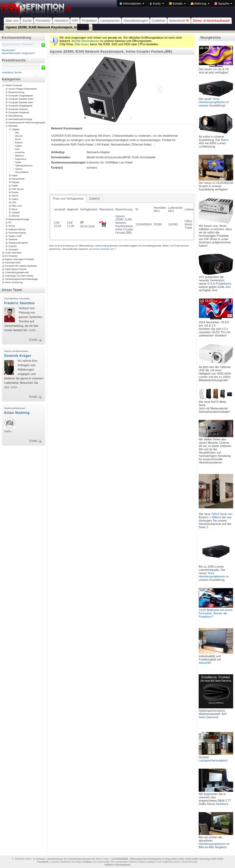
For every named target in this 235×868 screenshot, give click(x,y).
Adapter (16, 129)
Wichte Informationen (85, 41)
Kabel (15, 176)
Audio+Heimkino (13, 253)
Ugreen (19, 169)
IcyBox (18, 146)
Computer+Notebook (19, 113)
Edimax (19, 143)
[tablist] (122, 217)
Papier (15, 186)
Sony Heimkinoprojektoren (212, 101)
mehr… (34, 330)
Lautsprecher (110, 21)
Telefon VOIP (15, 236)
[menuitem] (132, 3)
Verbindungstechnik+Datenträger (22, 279)
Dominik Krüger (18, 356)
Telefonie (13, 239)
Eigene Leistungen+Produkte (20, 260)
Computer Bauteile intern (21, 102)
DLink (18, 139)
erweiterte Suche (12, 72)
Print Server (18, 189)
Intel (17, 149)
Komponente (18, 179)
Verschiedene (22, 172)
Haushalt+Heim (13, 263)
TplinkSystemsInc (24, 166)
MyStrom (20, 156)
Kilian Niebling (17, 413)
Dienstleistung (16, 116)
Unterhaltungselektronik (17, 273)
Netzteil (16, 182)
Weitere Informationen (117, 865)
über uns (12, 21)
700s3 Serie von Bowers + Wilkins (216, 516)
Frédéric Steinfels (20, 303)
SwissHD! (205, 663)
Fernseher (43, 21)
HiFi (75, 21)
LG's (225, 329)
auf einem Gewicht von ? (103, 249)
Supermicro (21, 159)
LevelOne (20, 152)
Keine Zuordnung (14, 283)
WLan (15, 209)
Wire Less (17, 206)
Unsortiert (13, 250)
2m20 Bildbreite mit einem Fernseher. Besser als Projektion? (216, 613)
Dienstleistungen (136, 21)
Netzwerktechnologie (19, 219)
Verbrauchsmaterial (18, 243)
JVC (201, 277)
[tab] (68, 199)
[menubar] (176, 3)
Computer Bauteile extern (21, 99)
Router (15, 192)
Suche (27, 21)
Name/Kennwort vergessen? (19, 53)
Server (15, 196)
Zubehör (16, 213)
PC (10, 223)
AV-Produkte (11, 256)
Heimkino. (222, 804)
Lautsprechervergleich (213, 761)
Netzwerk (13, 126)
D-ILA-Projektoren (219, 284)
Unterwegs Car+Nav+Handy (19, 276)
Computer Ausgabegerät (21, 96)
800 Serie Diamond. (213, 716)
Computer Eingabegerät (20, 106)
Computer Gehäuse (18, 109)
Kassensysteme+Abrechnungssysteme (28, 123)
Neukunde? (9, 50)
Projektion (89, 21)
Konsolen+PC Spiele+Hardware (21, 266)
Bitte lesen (82, 44)
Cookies (87, 862)
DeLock (19, 136)
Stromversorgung (17, 233)
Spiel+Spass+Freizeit (16, 269)
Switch (15, 199)
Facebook (43, 862)
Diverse (16, 216)
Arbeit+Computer (14, 86)
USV (14, 203)
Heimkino (61, 21)
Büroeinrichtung (16, 92)
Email (33, 340)
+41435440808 (119, 859)
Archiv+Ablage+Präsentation (23, 89)
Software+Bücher (17, 229)
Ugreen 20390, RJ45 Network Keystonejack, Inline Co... (48, 27)
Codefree (159, 21)
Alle (17, 133)
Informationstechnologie (20, 119)
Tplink (18, 162)
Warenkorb (179, 21)
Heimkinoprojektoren (212, 844)
